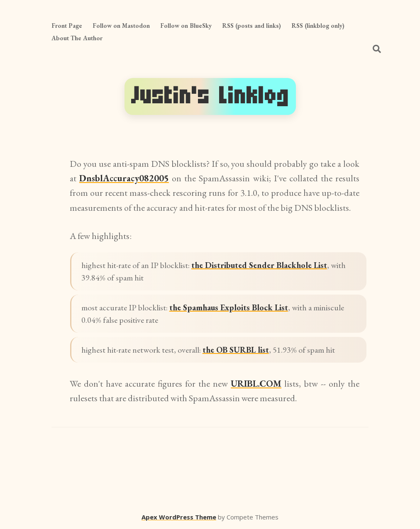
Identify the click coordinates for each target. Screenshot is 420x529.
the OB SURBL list (236, 350)
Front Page (67, 26)
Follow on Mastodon (121, 26)
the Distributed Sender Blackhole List (259, 265)
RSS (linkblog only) (318, 26)
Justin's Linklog (210, 96)
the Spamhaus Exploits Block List (229, 307)
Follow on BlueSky (186, 26)
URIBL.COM (256, 384)
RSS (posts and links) (252, 26)
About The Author (77, 38)
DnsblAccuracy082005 (124, 178)
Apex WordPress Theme (179, 517)
